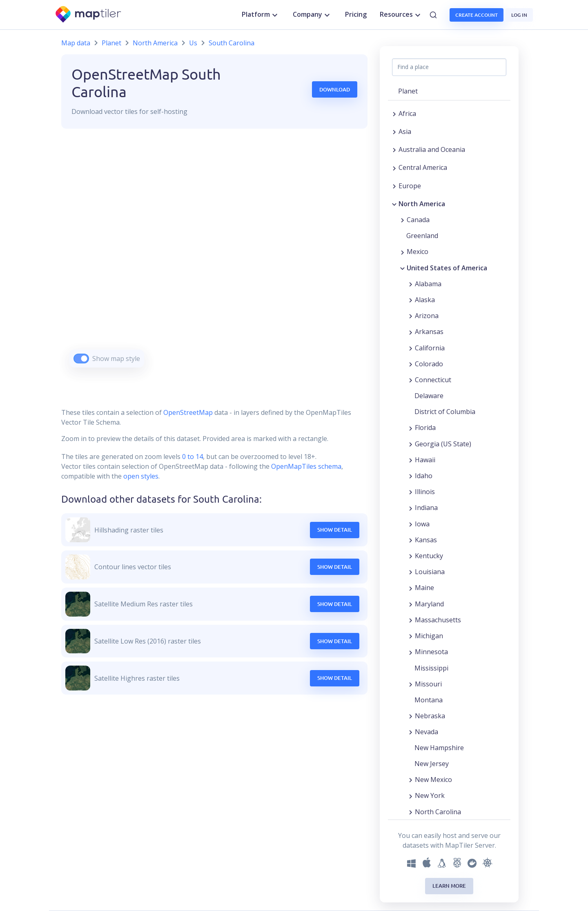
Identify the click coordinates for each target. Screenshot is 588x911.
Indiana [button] (426, 508)
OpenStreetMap (188, 412)
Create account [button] (477, 15)
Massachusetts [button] (438, 620)
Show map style (116, 359)
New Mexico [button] (433, 780)
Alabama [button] (428, 284)
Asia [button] (405, 131)
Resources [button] (401, 15)
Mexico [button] (418, 252)
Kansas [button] (426, 540)
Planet (111, 43)
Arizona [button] (427, 316)
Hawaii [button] (425, 460)
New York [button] (430, 795)
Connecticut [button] (433, 380)
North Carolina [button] (438, 812)
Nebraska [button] (430, 716)
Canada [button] (418, 220)
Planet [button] (408, 91)
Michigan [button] (429, 636)
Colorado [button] (429, 364)
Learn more (449, 886)
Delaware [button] (429, 396)
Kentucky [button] (429, 556)
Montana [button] (429, 700)
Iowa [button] (422, 524)
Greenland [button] (422, 236)
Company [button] (312, 15)
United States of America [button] (447, 268)
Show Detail (335, 530)
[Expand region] (394, 114)
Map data (76, 43)
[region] (214, 258)
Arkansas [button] (429, 332)
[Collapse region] (394, 204)
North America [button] (422, 204)
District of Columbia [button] (445, 412)
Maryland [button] (429, 604)
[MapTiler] (89, 15)
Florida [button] (425, 428)
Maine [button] (424, 588)
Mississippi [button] (431, 668)
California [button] (430, 348)
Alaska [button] (425, 300)
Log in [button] (519, 15)
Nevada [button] (427, 732)
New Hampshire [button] (439, 748)
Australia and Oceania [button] (432, 149)
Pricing (356, 14)
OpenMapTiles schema (306, 466)
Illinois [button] (425, 492)
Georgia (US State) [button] (443, 444)
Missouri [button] (428, 684)
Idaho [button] (424, 476)
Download (335, 89)
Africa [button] (407, 114)
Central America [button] (423, 167)
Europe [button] (410, 186)
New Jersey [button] (432, 764)
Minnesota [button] (431, 652)
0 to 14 (192, 457)
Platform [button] (261, 15)
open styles (141, 476)
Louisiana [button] (430, 572)
